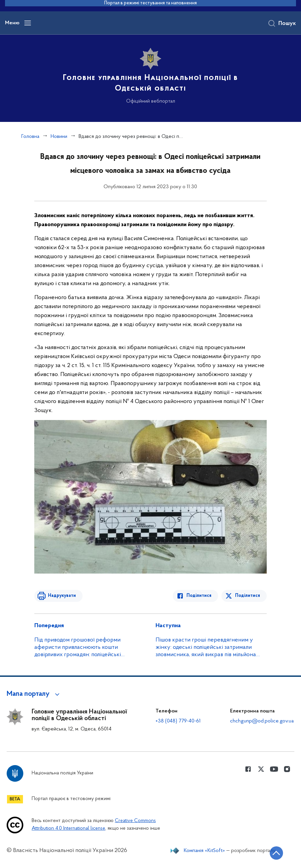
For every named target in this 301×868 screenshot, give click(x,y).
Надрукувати (62, 596)
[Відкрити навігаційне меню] (28, 23)
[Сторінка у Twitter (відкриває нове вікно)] (261, 769)
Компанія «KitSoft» (204, 851)
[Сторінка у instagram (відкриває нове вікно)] (287, 769)
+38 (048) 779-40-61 (178, 721)
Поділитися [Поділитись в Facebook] (199, 596)
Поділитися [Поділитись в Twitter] (248, 596)
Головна (30, 137)
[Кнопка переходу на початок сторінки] (276, 853)
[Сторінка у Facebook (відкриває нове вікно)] (248, 769)
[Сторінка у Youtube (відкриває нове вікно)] (274, 769)
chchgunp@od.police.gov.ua (262, 721)
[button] (34, 694)
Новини (59, 137)
